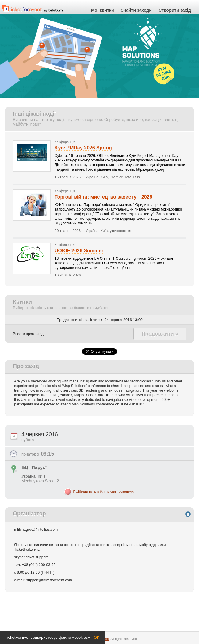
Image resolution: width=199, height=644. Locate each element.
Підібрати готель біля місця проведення (104, 491)
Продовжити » (160, 334)
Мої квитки (103, 10)
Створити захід (175, 10)
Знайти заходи (136, 10)
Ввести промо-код (28, 334)
